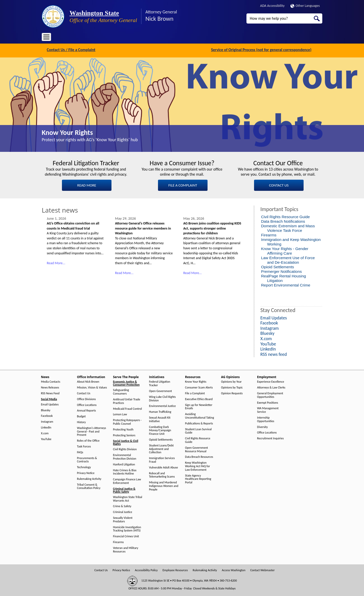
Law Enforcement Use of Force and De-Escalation (288, 260)
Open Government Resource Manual (197, 449)
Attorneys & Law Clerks (271, 387)
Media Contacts (51, 381)
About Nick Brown (88, 381)
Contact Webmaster (263, 570)
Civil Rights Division (125, 449)
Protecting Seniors (124, 435)
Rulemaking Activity (89, 478)
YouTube (46, 438)
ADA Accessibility (272, 6)
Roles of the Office (88, 440)
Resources (165, 38)
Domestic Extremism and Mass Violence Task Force (288, 228)
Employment (212, 38)
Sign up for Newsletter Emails (199, 406)
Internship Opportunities (266, 419)
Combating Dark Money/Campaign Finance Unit (160, 430)
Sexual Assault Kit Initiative (160, 419)
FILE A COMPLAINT (183, 185)
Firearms (269, 234)
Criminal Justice (123, 512)
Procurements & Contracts (87, 459)
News (64, 38)
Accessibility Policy (146, 570)
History (82, 422)
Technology (84, 467)
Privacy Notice (86, 473)
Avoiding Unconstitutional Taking (200, 415)
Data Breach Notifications (283, 221)
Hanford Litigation (124, 464)
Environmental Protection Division (125, 456)
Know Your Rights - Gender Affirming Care (285, 250)
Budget (82, 416)
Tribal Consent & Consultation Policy (89, 486)
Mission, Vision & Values (92, 387)
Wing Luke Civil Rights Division (163, 398)
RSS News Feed (50, 393)
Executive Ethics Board (199, 398)
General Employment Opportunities (270, 395)
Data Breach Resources (199, 456)
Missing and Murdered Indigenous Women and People (164, 486)
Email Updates (50, 404)
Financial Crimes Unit (126, 536)
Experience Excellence (271, 381)
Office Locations (87, 404)
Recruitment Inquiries (270, 438)
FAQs (80, 452)
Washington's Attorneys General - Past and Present (92, 431)
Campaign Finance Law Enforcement (127, 481)
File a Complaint (195, 393)
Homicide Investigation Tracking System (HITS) (127, 528)
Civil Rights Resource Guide (286, 216)
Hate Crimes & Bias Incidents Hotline (125, 471)
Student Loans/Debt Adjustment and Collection (161, 448)
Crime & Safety (122, 506)
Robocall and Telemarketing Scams (162, 474)
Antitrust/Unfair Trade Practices (127, 401)
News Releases (50, 387)
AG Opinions (188, 38)
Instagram (47, 421)
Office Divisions (86, 398)
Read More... (56, 263)
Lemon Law (120, 414)
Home (49, 38)
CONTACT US (279, 185)
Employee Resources (175, 570)
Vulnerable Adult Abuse (164, 467)
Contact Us (84, 393)
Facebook (47, 415)
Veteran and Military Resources (126, 549)
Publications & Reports (199, 423)
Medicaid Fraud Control (127, 408)
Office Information (87, 38)
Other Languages (305, 6)
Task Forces (84, 446)
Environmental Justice (163, 406)
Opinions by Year (231, 381)
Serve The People (119, 38)
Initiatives (145, 38)
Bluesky (46, 410)
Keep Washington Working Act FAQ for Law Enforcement (198, 466)
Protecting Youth (123, 429)
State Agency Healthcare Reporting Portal (198, 478)
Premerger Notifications (281, 271)
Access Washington (233, 570)
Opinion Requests (232, 393)
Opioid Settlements (278, 266)
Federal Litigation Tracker (160, 383)
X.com (45, 433)
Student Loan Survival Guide (198, 430)
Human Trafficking (160, 411)
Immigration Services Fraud (162, 459)
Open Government (161, 391)
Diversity (262, 426)
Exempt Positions (268, 402)
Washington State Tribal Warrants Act (128, 498)
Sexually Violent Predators (123, 519)
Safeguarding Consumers (121, 391)
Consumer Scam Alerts (199, 387)
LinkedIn (46, 427)
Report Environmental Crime (286, 285)
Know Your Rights (67, 132)
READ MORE (87, 185)
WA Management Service (268, 410)
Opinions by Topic (232, 387)
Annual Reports (87, 410)
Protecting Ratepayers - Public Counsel (127, 422)
